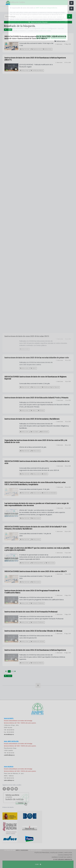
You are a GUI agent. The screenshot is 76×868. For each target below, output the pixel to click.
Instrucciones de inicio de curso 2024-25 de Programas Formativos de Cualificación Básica (32, 592)
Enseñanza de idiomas (37, 641)
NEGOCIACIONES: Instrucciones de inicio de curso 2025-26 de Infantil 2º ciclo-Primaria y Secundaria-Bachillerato (36, 528)
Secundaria (34, 432)
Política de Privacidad (42, 853)
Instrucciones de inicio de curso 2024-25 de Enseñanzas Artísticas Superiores (35, 650)
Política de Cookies (57, 853)
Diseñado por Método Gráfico (62, 857)
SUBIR (38, 864)
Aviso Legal (68, 853)
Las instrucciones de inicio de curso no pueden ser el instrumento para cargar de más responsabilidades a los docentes (37, 504)
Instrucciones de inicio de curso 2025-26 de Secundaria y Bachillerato (32, 419)
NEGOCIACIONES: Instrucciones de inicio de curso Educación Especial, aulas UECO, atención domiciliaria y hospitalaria (35, 483)
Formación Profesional (37, 603)
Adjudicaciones (36, 49)
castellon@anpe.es (9, 755)
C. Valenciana (59, 44)
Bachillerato (44, 432)
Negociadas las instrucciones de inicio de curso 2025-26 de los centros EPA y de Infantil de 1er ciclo (36, 441)
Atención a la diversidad (49, 493)
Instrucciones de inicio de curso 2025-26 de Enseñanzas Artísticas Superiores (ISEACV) (35, 59)
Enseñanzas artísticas (37, 70)
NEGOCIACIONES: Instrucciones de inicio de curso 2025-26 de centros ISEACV (36, 571)
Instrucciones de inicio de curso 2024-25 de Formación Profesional (31, 612)
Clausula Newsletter (65, 855)
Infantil (45, 474)
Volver (8, 30)
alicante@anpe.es (9, 734)
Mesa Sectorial (25, 49)
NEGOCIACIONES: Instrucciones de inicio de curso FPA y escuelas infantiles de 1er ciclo (37, 462)
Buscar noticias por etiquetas (38, 22)
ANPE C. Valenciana (22, 850)
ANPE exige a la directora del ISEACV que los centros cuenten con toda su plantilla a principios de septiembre (37, 549)
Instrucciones (47, 49)
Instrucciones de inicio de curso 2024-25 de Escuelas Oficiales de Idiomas (33, 631)
